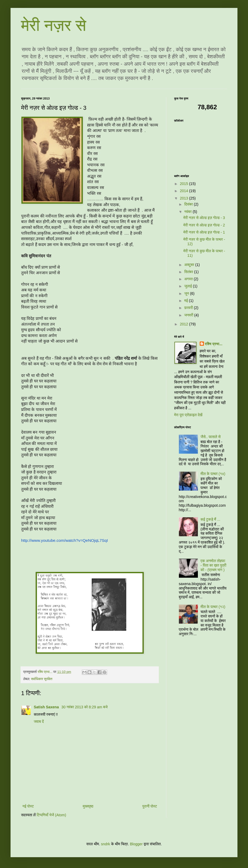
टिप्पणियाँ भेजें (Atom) (51, 815)
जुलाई (189, 286)
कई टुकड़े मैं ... (210, 519)
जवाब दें (39, 722)
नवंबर (188, 212)
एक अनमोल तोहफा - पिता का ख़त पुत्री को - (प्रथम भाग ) (213, 565)
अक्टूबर (190, 265)
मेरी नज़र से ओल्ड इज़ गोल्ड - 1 (204, 232)
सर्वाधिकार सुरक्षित (42, 679)
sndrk (106, 844)
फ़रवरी (189, 308)
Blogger (136, 844)
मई (187, 301)
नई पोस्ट (28, 806)
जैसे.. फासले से (211, 437)
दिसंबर (189, 204)
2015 (185, 184)
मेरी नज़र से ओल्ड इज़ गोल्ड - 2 (204, 225)
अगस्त (189, 279)
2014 (185, 191)
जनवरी (189, 315)
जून (187, 293)
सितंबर (189, 272)
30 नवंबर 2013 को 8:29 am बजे (85, 707)
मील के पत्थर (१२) (213, 607)
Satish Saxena (47, 707)
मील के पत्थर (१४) (213, 474)
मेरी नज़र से (54, 25)
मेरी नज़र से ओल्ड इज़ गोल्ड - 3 (204, 218)
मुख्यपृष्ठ (88, 806)
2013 (185, 198)
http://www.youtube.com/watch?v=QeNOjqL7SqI (65, 540)
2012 (185, 324)
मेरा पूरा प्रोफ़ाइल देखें (188, 415)
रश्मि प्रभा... (214, 344)
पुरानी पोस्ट (150, 806)
